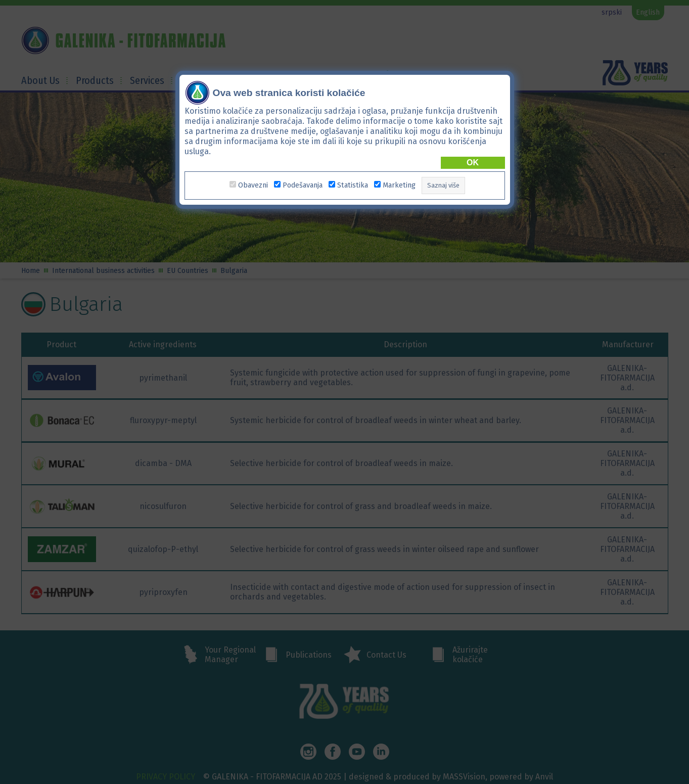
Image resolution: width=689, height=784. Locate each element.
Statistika (353, 185)
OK (473, 162)
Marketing (399, 185)
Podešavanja (303, 185)
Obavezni (253, 185)
